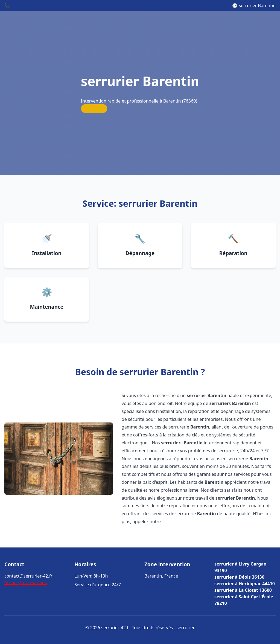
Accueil (12, 582)
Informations (33, 582)
